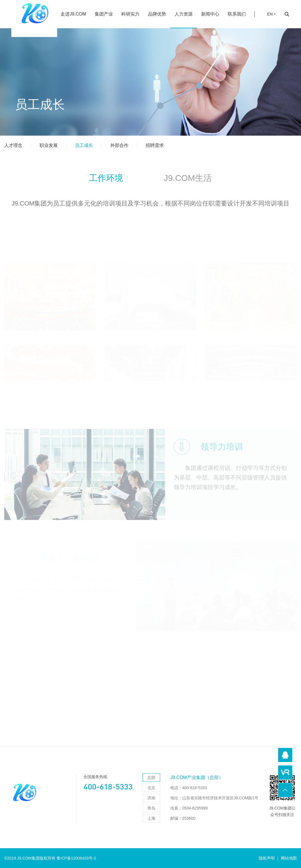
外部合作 (119, 145)
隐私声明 (267, 858)
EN (270, 10)
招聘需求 (155, 145)
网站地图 (289, 858)
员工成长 (84, 145)
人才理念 (13, 145)
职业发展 (49, 145)
